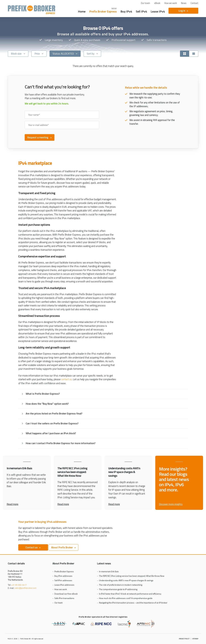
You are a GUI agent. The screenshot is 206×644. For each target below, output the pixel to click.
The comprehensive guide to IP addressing (118, 589)
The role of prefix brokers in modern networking (121, 585)
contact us (66, 379)
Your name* (34, 115)
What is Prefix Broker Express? (43, 394)
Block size (16, 54)
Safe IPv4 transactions (64, 598)
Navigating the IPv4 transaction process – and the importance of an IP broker (133, 603)
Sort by (91, 54)
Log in (182, 11)
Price (37, 54)
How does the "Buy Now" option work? (47, 404)
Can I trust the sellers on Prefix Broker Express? (52, 423)
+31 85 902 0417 (19, 585)
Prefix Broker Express (32, 10)
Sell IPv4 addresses (63, 580)
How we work (171, 3)
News (184, 3)
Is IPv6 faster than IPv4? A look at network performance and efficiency (130, 594)
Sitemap (195, 639)
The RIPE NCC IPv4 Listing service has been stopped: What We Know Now (132, 576)
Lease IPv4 (158, 11)
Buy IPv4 (126, 11)
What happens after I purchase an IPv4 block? (51, 433)
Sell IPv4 (141, 11)
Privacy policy (184, 639)
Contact (194, 3)
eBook (157, 3)
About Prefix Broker (62, 547)
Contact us (32, 547)
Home (82, 11)
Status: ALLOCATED (63, 54)
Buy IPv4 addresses (63, 576)
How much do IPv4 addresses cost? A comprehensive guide (126, 598)
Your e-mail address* (38, 125)
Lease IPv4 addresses (64, 585)
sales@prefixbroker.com (25, 588)
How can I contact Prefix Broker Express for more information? (61, 443)
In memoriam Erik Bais (109, 571)
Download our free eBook (66, 594)
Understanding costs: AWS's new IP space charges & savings (126, 580)
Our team (145, 3)
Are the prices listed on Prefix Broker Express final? (54, 414)
